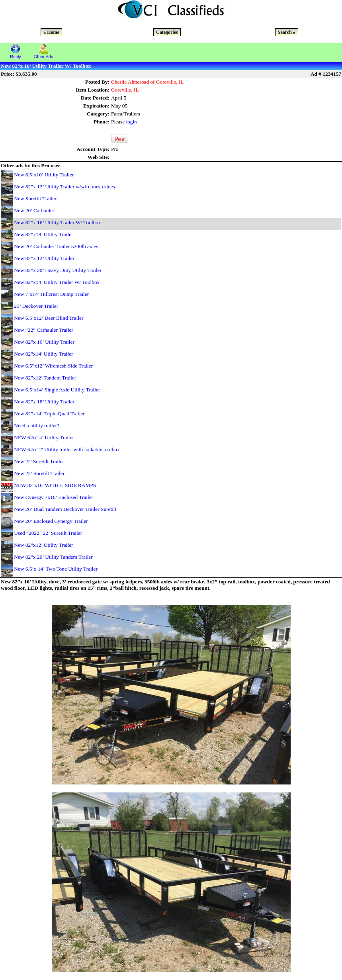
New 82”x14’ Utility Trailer (43, 354)
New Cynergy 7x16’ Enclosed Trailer (54, 497)
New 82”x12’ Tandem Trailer (45, 378)
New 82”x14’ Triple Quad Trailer (49, 414)
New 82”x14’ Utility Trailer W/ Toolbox (57, 282)
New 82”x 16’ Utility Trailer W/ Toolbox (57, 222)
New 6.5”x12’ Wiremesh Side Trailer (53, 366)
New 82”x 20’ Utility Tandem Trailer (53, 557)
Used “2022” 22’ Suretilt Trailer (48, 533)
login (131, 122)
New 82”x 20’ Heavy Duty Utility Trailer (58, 270)
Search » (287, 32)
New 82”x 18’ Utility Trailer (44, 402)
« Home (51, 32)
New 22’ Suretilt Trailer (39, 473)
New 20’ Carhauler (34, 210)
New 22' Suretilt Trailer (39, 461)
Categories (167, 32)
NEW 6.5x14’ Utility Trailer (44, 437)
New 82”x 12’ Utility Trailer (44, 258)
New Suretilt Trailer (35, 199)
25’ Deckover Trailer (36, 306)
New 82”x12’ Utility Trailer (43, 545)
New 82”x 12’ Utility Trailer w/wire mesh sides (64, 187)
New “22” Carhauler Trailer (43, 330)
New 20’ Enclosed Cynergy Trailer (51, 521)
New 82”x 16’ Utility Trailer (44, 342)
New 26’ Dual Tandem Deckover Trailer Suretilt (65, 509)
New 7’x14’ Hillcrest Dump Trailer (51, 294)
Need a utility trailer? (37, 425)
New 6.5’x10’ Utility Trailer (44, 175)
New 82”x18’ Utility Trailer (43, 234)
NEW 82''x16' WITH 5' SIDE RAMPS (55, 485)
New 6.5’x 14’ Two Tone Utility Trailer (56, 569)
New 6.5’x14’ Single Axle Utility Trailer (57, 390)
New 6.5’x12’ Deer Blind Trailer (49, 318)
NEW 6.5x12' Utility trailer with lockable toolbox (67, 449)
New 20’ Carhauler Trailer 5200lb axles (56, 246)
